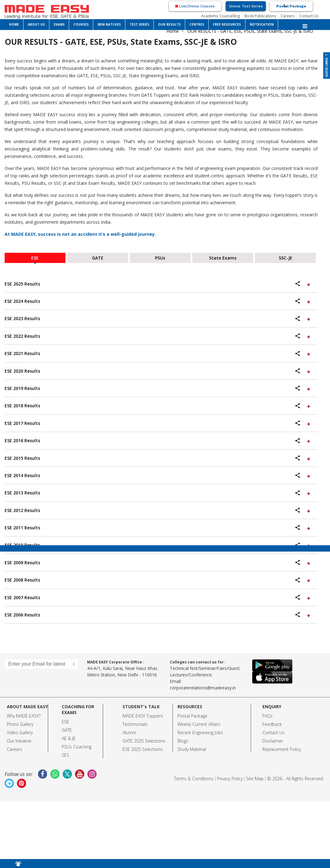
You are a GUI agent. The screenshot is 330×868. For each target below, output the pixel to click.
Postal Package (291, 6)
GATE (67, 730)
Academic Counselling (221, 16)
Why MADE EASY (23, 716)
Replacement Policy (282, 749)
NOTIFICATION (262, 24)
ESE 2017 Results (158, 423)
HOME (14, 24)
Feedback (272, 724)
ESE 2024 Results (158, 301)
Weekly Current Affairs (199, 724)
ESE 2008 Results (158, 580)
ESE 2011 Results (158, 528)
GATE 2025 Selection (143, 741)
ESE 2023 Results (158, 318)
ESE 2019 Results (158, 388)
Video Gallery (20, 733)
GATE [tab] (98, 258)
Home (173, 31)
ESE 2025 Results (158, 284)
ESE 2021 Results (158, 353)
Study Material (192, 749)
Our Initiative (19, 741)
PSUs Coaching (77, 747)
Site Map (255, 779)
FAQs (267, 716)
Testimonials (135, 724)
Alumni (129, 733)
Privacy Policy (230, 779)
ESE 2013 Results (158, 493)
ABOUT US (36, 24)
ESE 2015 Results (158, 458)
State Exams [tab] (223, 258)
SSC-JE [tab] (286, 258)
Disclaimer (273, 741)
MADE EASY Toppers (143, 716)
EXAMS (59, 24)
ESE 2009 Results (158, 563)
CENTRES (197, 24)
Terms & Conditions (194, 779)
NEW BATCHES (109, 24)
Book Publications (260, 16)
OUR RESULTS (169, 24)
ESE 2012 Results (158, 510)
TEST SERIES (139, 24)
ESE (65, 722)
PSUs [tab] (160, 258)
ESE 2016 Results (158, 440)
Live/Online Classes (195, 6)
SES (65, 755)
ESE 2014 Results (158, 475)
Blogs (183, 741)
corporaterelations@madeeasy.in (203, 688)
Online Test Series (246, 6)
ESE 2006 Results (158, 615)
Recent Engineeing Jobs (200, 733)
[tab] (161, 284)
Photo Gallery (20, 724)
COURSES (81, 24)
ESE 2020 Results (158, 371)
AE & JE (69, 738)
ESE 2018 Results (158, 406)
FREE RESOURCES (227, 24)
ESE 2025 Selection (142, 749)
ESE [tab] (35, 258)
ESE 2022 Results (158, 336)
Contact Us (309, 16)
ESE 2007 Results (158, 597)
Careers (288, 16)
